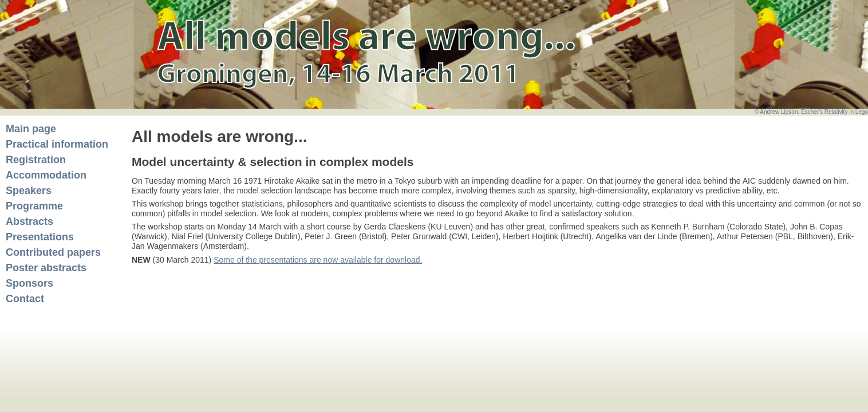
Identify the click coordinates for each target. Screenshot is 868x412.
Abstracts (29, 221)
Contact (25, 299)
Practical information (57, 144)
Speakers (29, 191)
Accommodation (46, 175)
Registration (36, 160)
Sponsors (29, 283)
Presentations (40, 237)
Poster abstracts (46, 268)
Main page (31, 129)
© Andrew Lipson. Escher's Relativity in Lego (811, 112)
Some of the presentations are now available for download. (318, 260)
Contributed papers (53, 252)
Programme (34, 206)
